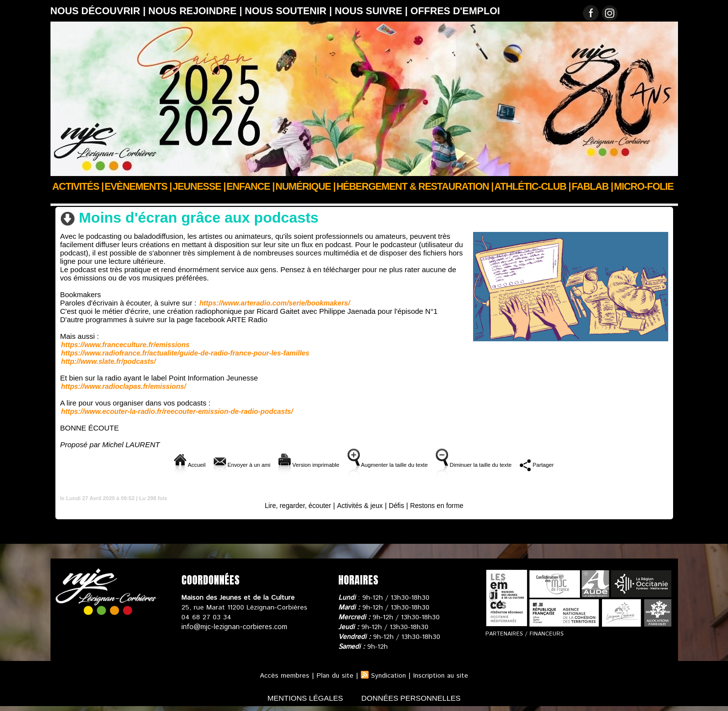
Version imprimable (294, 465)
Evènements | (138, 186)
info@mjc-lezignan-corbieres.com (233, 627)
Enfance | (251, 186)
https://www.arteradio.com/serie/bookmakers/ (274, 303)
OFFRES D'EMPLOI (455, 11)
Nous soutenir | (289, 11)
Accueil (62, 200)
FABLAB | (592, 186)
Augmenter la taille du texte (392, 465)
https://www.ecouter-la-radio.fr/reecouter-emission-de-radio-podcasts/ (175, 411)
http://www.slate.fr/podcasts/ (108, 361)
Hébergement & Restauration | (415, 186)
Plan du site (333, 676)
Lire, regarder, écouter (235, 200)
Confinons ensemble (156, 200)
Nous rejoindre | (197, 11)
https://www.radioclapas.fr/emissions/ (123, 386)
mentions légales (302, 698)
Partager (577, 465)
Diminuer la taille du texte (500, 465)
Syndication (388, 676)
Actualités (99, 200)
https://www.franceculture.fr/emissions (125, 345)
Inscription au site (442, 676)
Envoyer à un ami (211, 465)
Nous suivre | (373, 11)
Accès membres (282, 676)
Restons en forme (442, 505)
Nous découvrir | (100, 11)
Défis (399, 505)
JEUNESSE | (199, 186)
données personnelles (414, 698)
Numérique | (305, 186)
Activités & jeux (360, 505)
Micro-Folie (643, 186)
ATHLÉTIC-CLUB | (532, 186)
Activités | (78, 186)
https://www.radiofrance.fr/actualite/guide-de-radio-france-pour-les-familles (183, 353)
